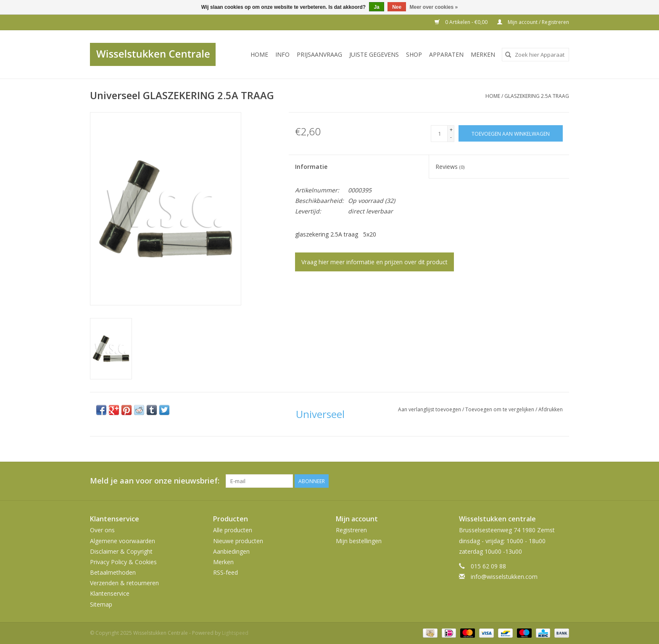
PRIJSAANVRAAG (319, 54)
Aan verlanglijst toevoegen (430, 409)
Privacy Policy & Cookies (123, 562)
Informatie (311, 167)
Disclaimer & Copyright (121, 551)
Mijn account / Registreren (533, 22)
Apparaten (446, 54)
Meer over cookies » (434, 7)
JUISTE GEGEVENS (374, 54)
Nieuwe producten (238, 541)
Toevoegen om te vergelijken (500, 409)
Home (259, 54)
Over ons (102, 530)
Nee (397, 7)
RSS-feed (225, 572)
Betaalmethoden (113, 572)
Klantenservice (110, 593)
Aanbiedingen (231, 551)
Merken (483, 54)
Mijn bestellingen (359, 541)
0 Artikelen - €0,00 (462, 22)
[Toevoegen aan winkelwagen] (511, 133)
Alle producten (233, 530)
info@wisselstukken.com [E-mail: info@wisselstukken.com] (504, 577)
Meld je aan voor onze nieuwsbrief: (155, 481)
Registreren (351, 530)
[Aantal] (439, 134)
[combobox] (535, 55)
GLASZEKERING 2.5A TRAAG (537, 96)
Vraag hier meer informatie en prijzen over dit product (374, 262)
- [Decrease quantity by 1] (451, 137)
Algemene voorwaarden (123, 541)
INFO (282, 54)
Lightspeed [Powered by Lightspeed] (235, 633)
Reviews (450, 167)
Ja (376, 7)
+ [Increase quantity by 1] (451, 130)
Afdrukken (551, 409)
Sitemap (101, 604)
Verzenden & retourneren (124, 583)
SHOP (414, 54)
